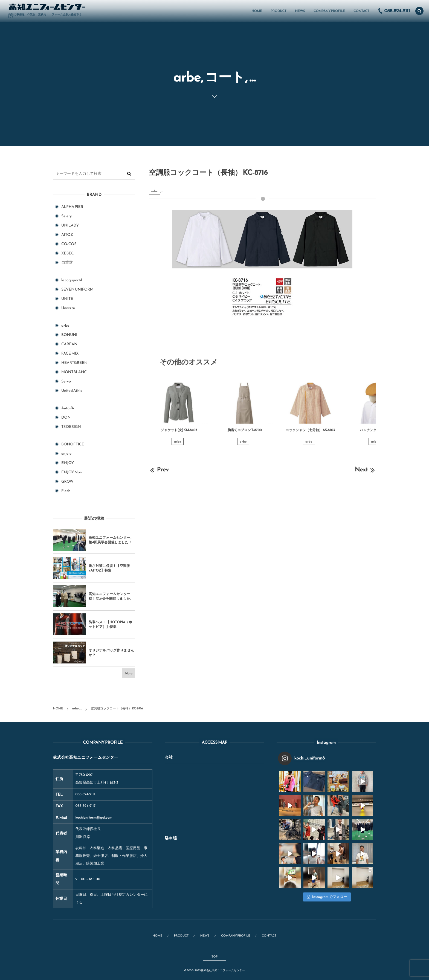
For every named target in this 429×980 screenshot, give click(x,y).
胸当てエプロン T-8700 (245, 433)
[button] (419, 11)
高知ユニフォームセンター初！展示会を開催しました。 (111, 596)
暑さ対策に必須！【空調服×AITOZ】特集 (109, 568)
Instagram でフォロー (327, 897)
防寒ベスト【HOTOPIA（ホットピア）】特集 (110, 624)
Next (365, 469)
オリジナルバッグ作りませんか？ (111, 653)
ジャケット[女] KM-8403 (179, 433)
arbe (154, 191)
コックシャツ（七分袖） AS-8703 (310, 433)
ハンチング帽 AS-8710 (376, 433)
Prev (159, 469)
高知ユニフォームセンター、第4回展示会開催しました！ (111, 540)
